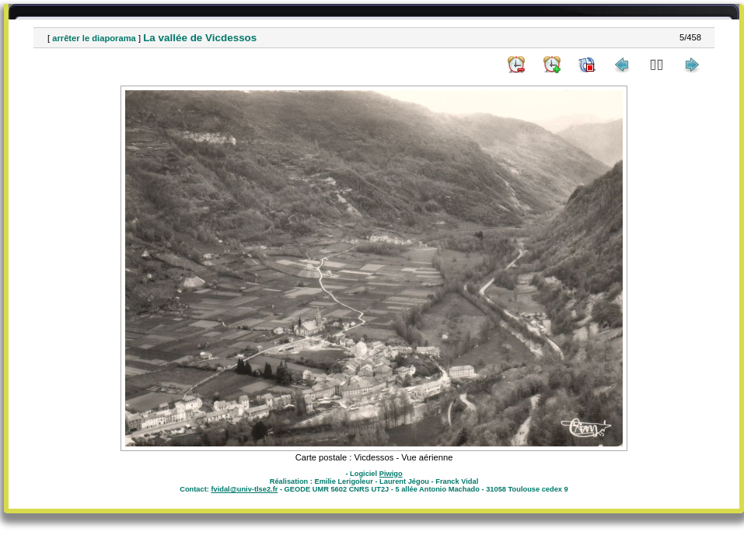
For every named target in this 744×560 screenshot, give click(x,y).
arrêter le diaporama (94, 38)
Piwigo (391, 474)
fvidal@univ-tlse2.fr (244, 489)
